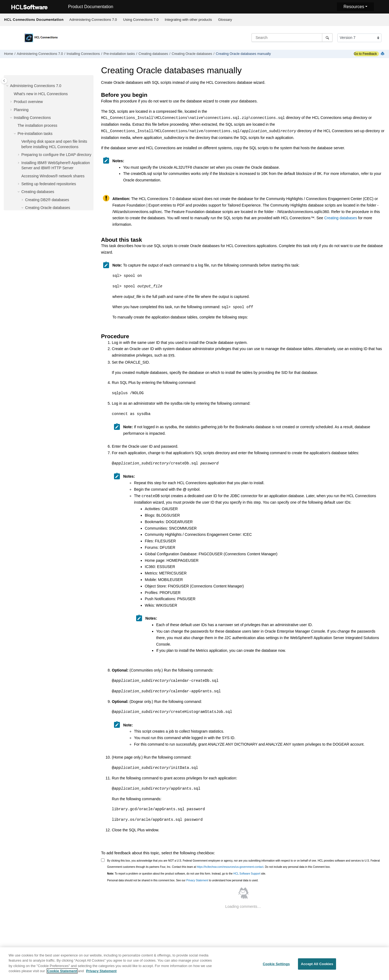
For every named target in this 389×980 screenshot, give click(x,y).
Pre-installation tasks (119, 54)
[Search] (327, 38)
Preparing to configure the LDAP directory (56, 155)
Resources (354, 7)
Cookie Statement (62, 973)
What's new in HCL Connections (41, 94)
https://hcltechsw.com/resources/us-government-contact (230, 866)
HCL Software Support (247, 873)
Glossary (225, 20)
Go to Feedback (365, 54)
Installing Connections (83, 54)
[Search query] (292, 38)
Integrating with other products (188, 20)
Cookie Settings (276, 966)
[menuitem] (93, 20)
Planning (21, 110)
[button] (8, 86)
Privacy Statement (197, 880)
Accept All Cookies (317, 966)
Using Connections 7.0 (141, 20)
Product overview (28, 102)
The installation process (37, 125)
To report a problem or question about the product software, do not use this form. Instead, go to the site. (187, 873)
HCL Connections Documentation (34, 19)
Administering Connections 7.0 (93, 20)
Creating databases (153, 54)
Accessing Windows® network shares (53, 176)
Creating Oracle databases (192, 54)
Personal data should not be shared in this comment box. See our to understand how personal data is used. (183, 880)
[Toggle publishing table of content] (4, 81)
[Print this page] (383, 54)
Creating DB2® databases (47, 200)
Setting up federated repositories (49, 184)
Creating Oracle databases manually (243, 54)
